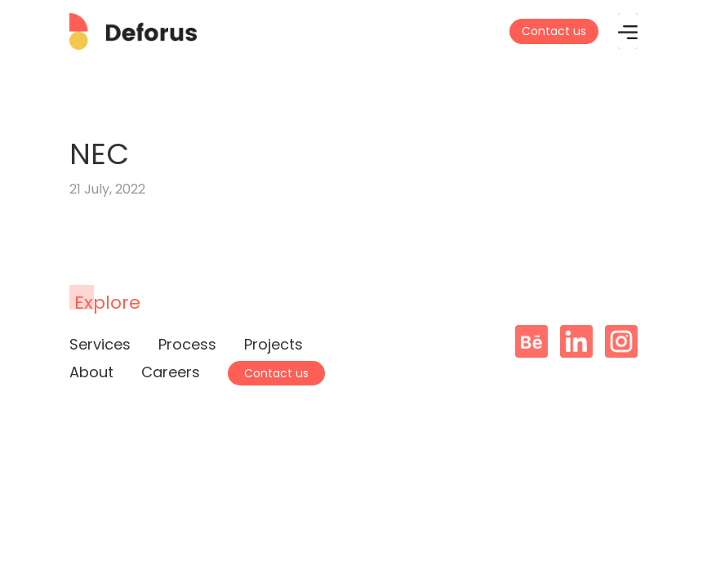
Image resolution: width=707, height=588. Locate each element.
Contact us (554, 31)
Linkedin (576, 341)
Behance (531, 341)
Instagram (621, 341)
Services (100, 344)
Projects (273, 344)
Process (187, 344)
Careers (171, 372)
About (91, 372)
